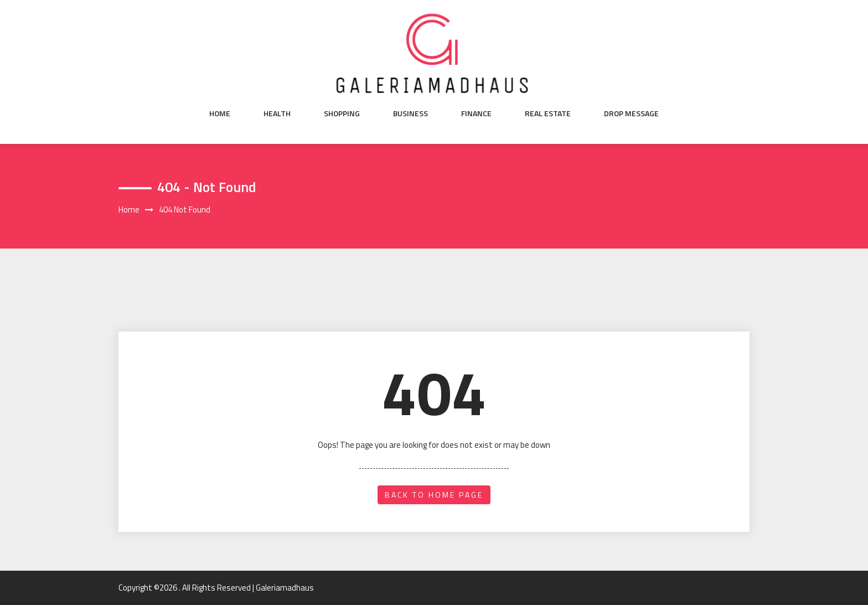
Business (410, 113)
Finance (476, 113)
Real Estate (548, 113)
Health (277, 113)
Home (220, 113)
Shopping (342, 113)
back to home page (434, 495)
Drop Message (631, 113)
